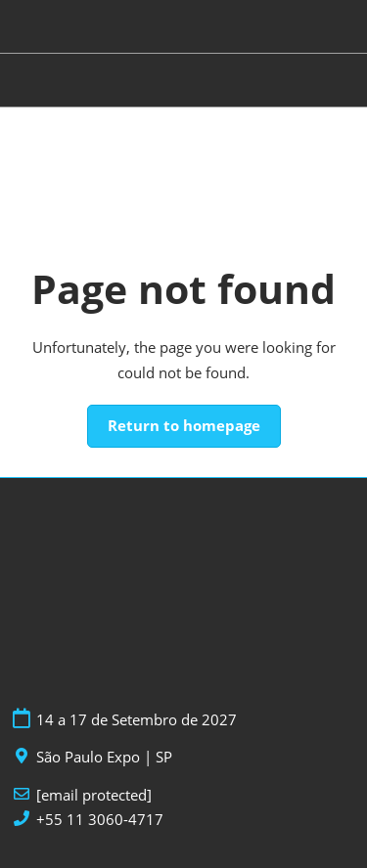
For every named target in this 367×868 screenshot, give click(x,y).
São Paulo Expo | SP (104, 757)
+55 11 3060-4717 (100, 820)
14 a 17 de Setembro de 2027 (137, 720)
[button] (184, 426)
